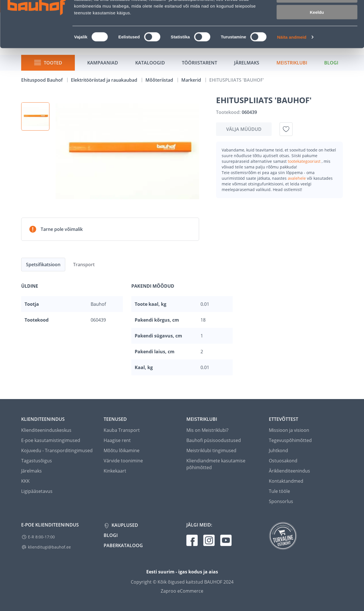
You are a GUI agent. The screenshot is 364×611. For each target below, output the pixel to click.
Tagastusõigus (37, 461)
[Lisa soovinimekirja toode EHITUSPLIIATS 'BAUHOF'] (286, 129)
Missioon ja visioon (289, 430)
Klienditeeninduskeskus (46, 430)
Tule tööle (279, 491)
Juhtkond (278, 450)
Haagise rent (117, 440)
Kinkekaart (115, 471)
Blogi (111, 535)
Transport (84, 265)
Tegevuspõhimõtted (290, 440)
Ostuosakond (283, 461)
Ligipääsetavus (37, 491)
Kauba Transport (122, 430)
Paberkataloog (123, 545)
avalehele (297, 178)
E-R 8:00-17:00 (41, 537)
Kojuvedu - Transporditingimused (57, 450)
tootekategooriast (305, 161)
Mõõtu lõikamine (122, 450)
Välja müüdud (244, 129)
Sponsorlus (281, 501)
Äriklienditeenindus (289, 471)
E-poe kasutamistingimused (51, 440)
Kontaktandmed (286, 481)
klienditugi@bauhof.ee (49, 547)
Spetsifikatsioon (43, 265)
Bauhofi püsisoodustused (214, 440)
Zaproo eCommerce (182, 591)
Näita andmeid (292, 72)
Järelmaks (31, 471)
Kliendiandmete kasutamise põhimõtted (216, 464)
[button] (35, 116)
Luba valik (317, 31)
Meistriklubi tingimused (211, 450)
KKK (25, 481)
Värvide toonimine (123, 461)
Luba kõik (317, 14)
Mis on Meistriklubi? (207, 430)
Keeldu (317, 47)
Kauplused (124, 525)
